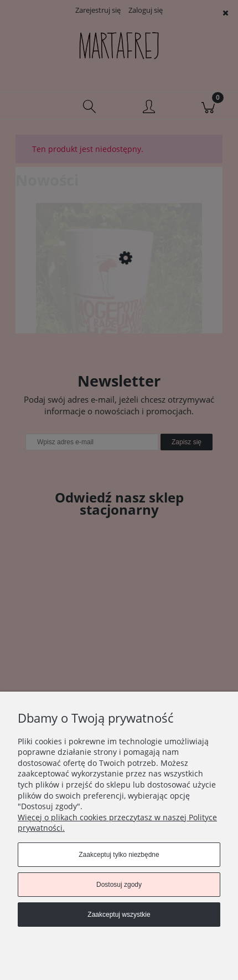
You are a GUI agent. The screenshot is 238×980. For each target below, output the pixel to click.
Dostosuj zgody (119, 885)
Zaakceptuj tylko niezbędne (119, 855)
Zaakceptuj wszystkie (119, 915)
